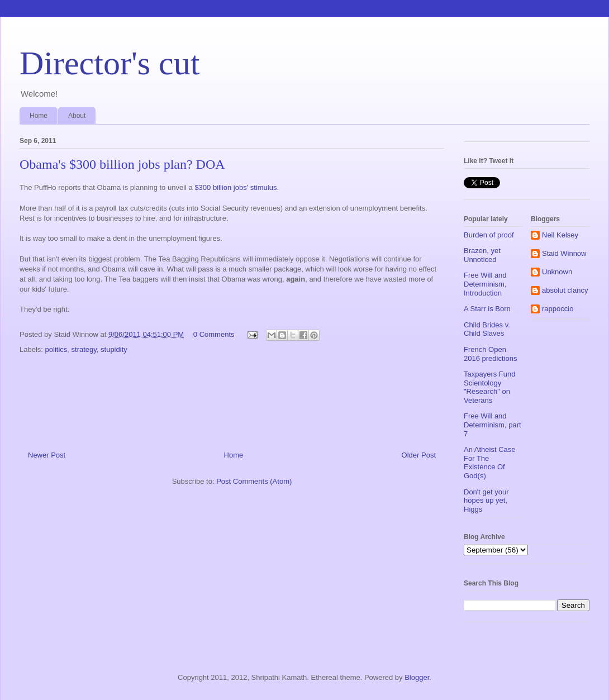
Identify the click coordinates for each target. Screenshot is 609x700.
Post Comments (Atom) (254, 481)
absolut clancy (565, 290)
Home (39, 116)
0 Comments (214, 334)
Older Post (419, 455)
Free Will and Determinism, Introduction (485, 284)
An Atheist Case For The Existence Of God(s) (490, 463)
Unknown (557, 272)
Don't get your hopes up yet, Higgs (486, 501)
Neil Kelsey (560, 235)
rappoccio (558, 309)
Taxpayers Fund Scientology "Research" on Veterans (490, 387)
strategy (84, 349)
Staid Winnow (564, 253)
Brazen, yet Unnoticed (482, 255)
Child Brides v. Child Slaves (487, 329)
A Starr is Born (487, 309)
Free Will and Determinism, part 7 (493, 425)
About (77, 116)
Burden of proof (489, 235)
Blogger (417, 677)
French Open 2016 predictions (490, 354)
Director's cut (110, 63)
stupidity (114, 349)
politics (56, 349)
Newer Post (47, 455)
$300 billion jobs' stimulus (235, 187)
